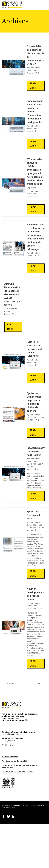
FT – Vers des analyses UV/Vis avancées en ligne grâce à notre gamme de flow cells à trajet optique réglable (35, 173)
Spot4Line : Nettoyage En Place (34, 515)
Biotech (30, 70)
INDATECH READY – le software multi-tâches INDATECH (35, 349)
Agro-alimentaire (33, 68)
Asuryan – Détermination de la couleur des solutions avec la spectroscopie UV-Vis (12, 294)
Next (38, 683)
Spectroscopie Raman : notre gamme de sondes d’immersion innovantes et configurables (35, 112)
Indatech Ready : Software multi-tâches (36, 451)
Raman (30, 469)
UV (35, 256)
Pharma (30, 73)
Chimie (36, 70)
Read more (33, 86)
